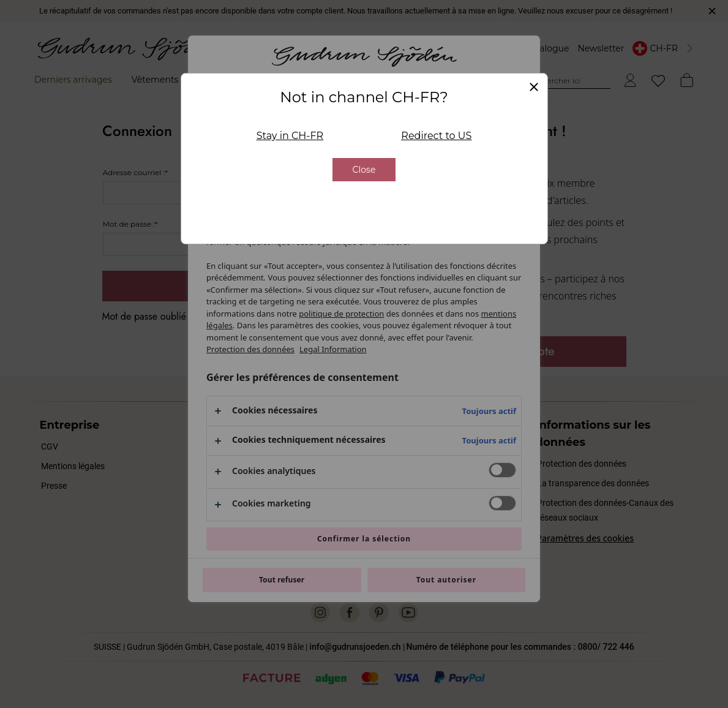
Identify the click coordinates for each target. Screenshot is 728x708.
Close (364, 170)
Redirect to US (436, 136)
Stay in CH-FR (290, 136)
